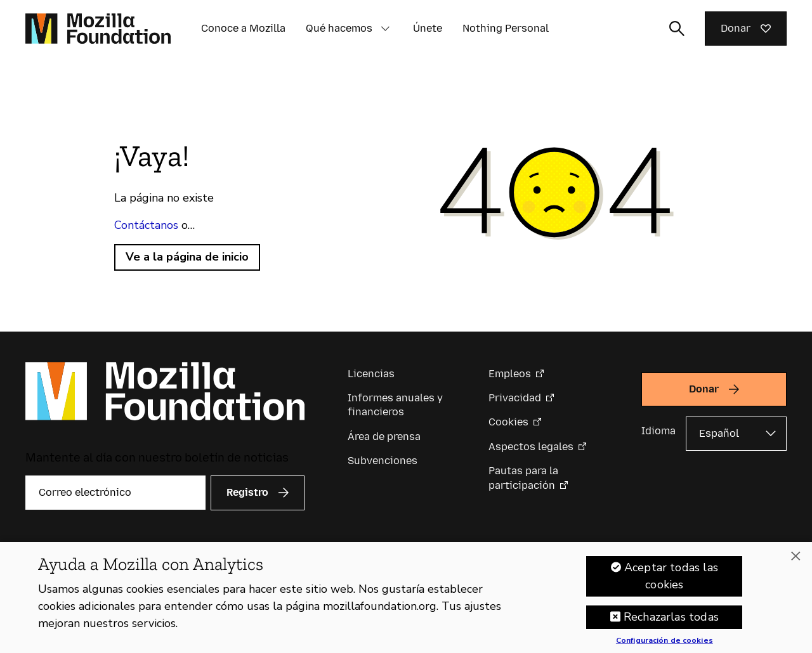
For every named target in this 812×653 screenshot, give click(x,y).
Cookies (508, 422)
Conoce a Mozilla (243, 28)
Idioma (658, 431)
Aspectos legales (531, 447)
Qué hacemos (339, 28)
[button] (385, 29)
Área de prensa (384, 436)
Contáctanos (146, 225)
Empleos (510, 374)
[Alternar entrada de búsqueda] (677, 29)
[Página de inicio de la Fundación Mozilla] (98, 29)
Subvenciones (383, 461)
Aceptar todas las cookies (671, 585)
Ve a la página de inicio (187, 257)
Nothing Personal (506, 28)
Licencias (371, 374)
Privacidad (515, 398)
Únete (428, 28)
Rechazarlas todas (671, 626)
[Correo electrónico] (115, 493)
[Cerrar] (796, 565)
